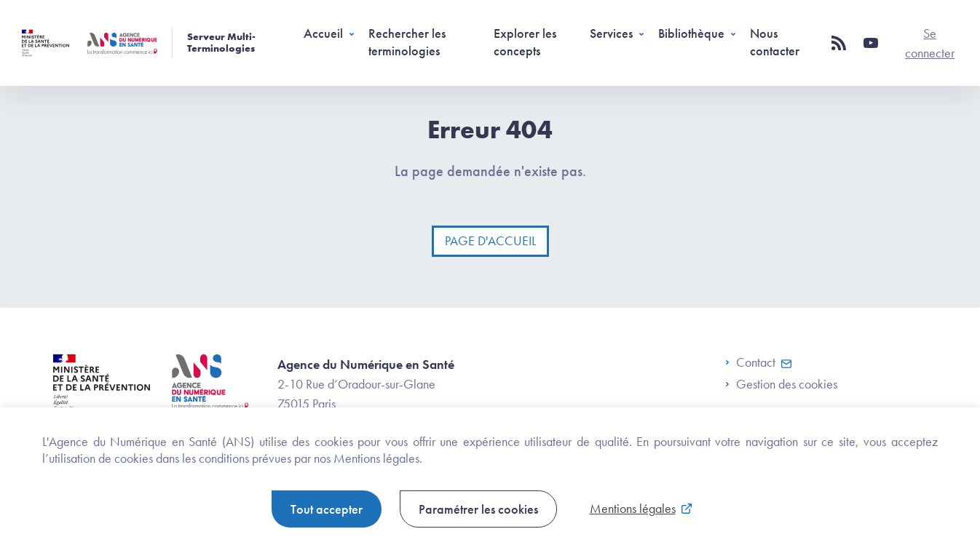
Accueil (323, 33)
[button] (839, 43)
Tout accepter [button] (327, 509)
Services (611, 33)
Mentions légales (633, 508)
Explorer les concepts (525, 41)
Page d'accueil (490, 240)
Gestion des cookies (787, 384)
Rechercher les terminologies (407, 41)
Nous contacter (775, 41)
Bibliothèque (691, 33)
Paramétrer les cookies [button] (478, 509)
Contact (750, 362)
